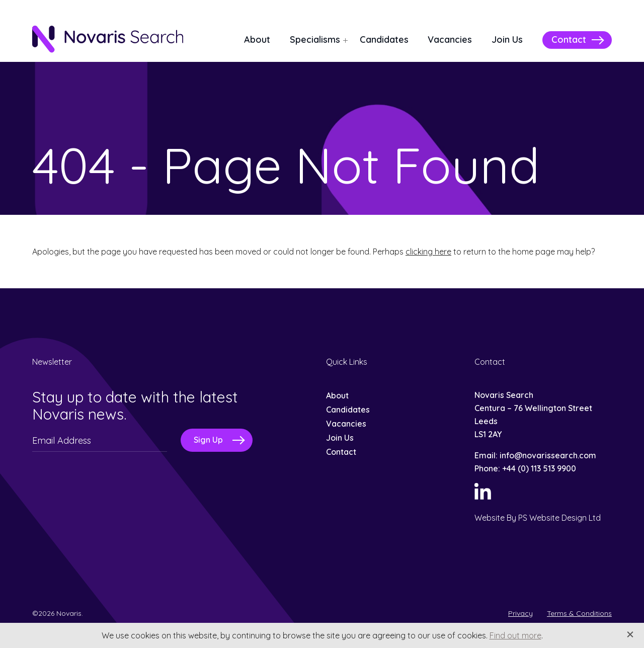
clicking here (428, 252)
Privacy (520, 613)
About (257, 39)
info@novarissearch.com (548, 455)
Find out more (515, 635)
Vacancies (450, 39)
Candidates (384, 39)
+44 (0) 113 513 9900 (539, 468)
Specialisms (315, 39)
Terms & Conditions (579, 613)
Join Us (507, 39)
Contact (569, 39)
